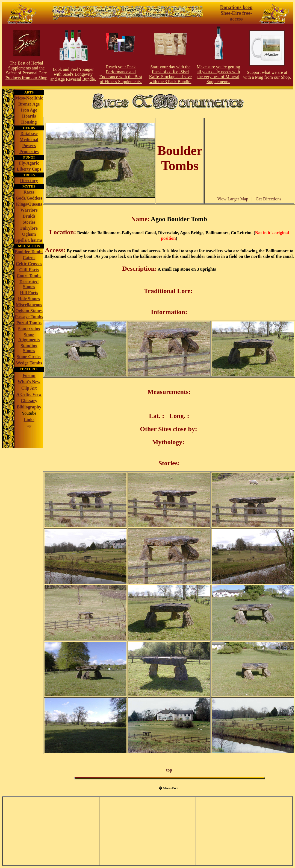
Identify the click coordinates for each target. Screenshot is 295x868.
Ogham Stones (29, 311)
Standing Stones (29, 348)
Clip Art (29, 388)
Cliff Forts (29, 270)
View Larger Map (233, 199)
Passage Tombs (29, 317)
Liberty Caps (29, 169)
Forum (29, 375)
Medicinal (29, 140)
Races (29, 192)
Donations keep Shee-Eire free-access (236, 13)
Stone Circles (29, 357)
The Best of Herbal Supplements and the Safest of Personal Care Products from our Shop (26, 70)
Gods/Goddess (29, 198)
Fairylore (29, 228)
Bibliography (29, 407)
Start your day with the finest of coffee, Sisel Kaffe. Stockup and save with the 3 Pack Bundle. (170, 74)
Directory (29, 181)
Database (29, 134)
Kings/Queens (29, 204)
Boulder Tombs (29, 252)
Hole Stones (29, 299)
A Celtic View (29, 394)
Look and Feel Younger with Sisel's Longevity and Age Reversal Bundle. (73, 74)
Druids (29, 216)
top (169, 770)
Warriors (29, 210)
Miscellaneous (29, 305)
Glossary (29, 401)
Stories (29, 222)
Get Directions (269, 199)
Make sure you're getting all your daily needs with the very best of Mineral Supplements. (218, 74)
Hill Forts (29, 293)
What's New (29, 382)
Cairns (29, 258)
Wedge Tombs (29, 363)
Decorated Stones (29, 284)
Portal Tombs (29, 323)
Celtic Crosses (29, 264)
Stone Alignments (29, 337)
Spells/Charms (29, 240)
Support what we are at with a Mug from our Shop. (267, 75)
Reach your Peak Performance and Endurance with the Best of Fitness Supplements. (121, 74)
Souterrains (29, 329)
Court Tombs (29, 276)
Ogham (29, 234)
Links (29, 420)
